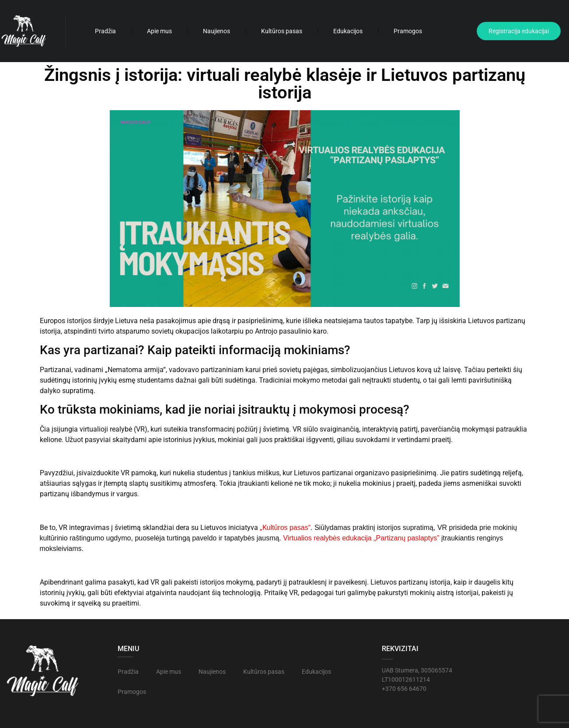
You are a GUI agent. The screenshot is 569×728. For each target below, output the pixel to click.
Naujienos (216, 31)
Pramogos (408, 31)
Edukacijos (348, 31)
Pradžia (105, 31)
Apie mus (159, 31)
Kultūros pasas (282, 31)
